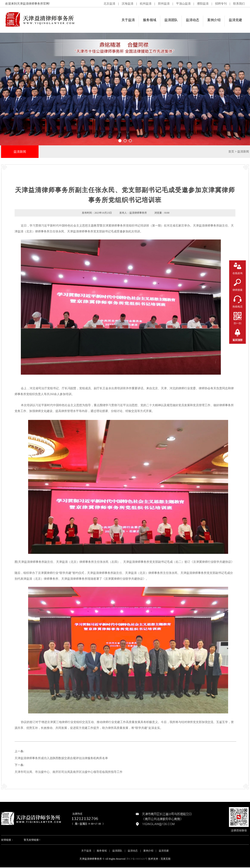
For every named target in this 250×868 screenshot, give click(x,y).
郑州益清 (164, 4)
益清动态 (192, 20)
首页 (231, 152)
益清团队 (171, 20)
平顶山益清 (183, 4)
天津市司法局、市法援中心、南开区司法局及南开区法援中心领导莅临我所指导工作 (69, 772)
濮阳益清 (203, 4)
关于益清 (128, 20)
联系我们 (239, 4)
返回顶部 (237, 340)
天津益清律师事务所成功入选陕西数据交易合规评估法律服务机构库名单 (61, 758)
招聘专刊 (221, 4)
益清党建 (235, 20)
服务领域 (150, 20)
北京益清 (109, 4)
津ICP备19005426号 (137, 859)
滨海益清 (127, 4)
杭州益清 (146, 4)
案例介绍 (214, 20)
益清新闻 (243, 152)
